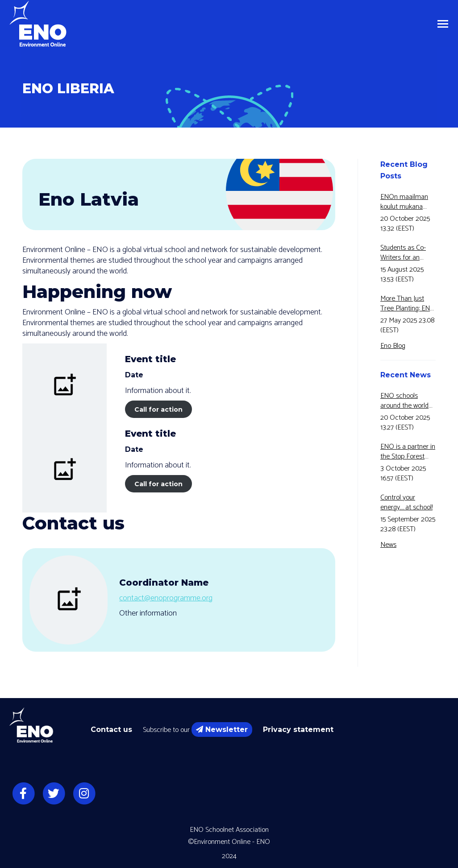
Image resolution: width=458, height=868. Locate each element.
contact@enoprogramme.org (166, 598)
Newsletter (222, 730)
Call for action (158, 409)
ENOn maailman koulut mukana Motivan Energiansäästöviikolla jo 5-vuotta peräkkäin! (408, 202)
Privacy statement (298, 730)
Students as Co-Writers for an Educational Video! (406, 253)
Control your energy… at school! (406, 503)
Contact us (111, 730)
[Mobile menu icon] (443, 24)
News (388, 545)
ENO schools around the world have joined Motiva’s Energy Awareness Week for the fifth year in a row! (407, 401)
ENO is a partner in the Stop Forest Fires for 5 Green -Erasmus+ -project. (408, 452)
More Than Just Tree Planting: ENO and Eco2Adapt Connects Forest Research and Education (408, 304)
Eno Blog (393, 346)
